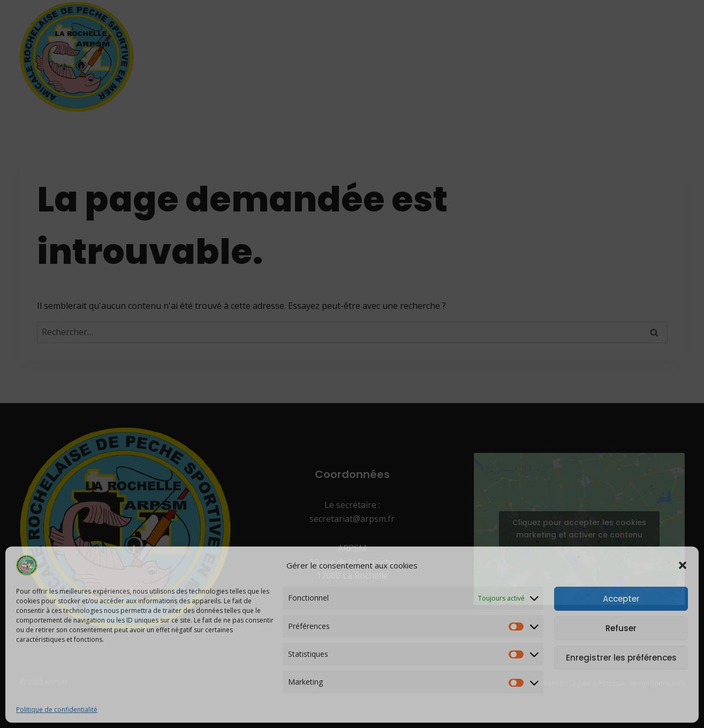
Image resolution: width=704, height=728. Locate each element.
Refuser (621, 628)
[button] (683, 565)
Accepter (621, 599)
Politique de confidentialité (57, 710)
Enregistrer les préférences (621, 658)
